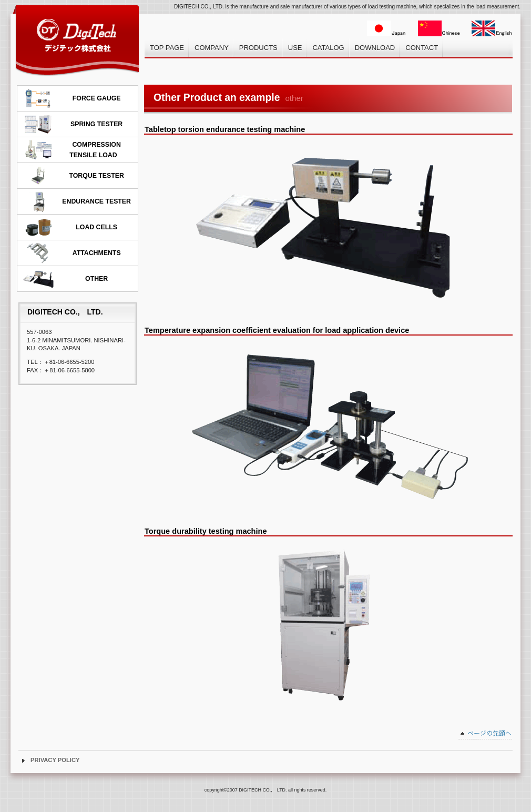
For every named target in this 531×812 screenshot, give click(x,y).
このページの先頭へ (486, 735)
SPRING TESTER (73, 124)
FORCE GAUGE (72, 98)
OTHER (65, 279)
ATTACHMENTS (72, 253)
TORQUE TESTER (73, 176)
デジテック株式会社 (76, 40)
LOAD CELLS (70, 227)
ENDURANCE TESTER (77, 201)
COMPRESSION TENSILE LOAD (72, 150)
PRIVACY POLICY (55, 760)
